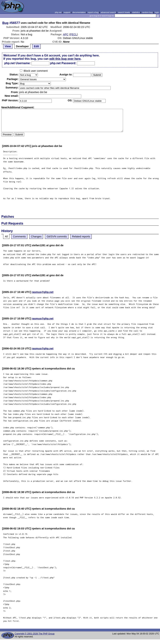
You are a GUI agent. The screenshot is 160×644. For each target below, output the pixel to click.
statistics (136, 12)
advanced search (108, 12)
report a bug (93, 12)
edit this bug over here (65, 59)
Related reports (81, 236)
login (157, 12)
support (67, 12)
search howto (124, 12)
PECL (74, 34)
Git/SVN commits (57, 236)
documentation (79, 12)
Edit (36, 46)
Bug (6, 23)
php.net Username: (17, 63)
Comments (19, 236)
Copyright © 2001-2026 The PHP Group (35, 634)
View (8, 46)
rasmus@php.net (43, 292)
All (6, 236)
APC (66, 34)
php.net (58, 12)
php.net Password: (63, 63)
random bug (147, 12)
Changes (36, 236)
